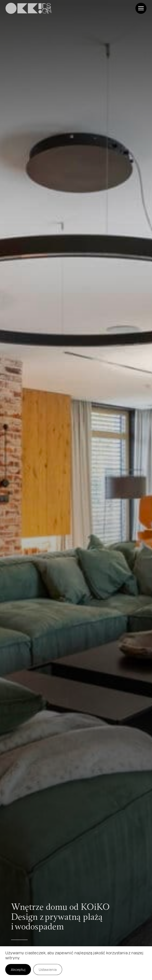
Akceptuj (18, 970)
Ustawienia (48, 970)
